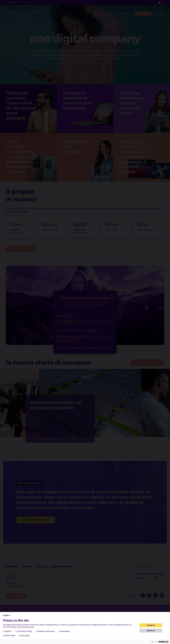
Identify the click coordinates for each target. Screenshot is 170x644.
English (7, 615)
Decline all (151, 631)
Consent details (9, 636)
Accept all (151, 625)
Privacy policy (24, 636)
